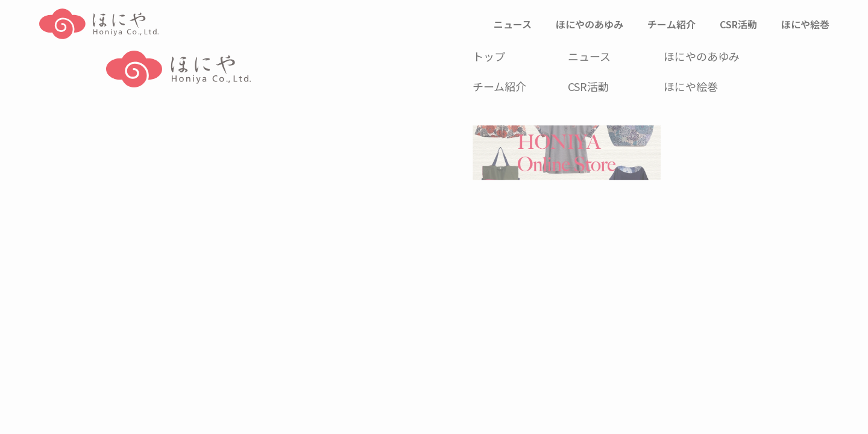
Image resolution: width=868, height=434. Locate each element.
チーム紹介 (499, 86)
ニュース (589, 56)
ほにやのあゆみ (702, 56)
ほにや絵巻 (691, 86)
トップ (489, 56)
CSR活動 (588, 86)
